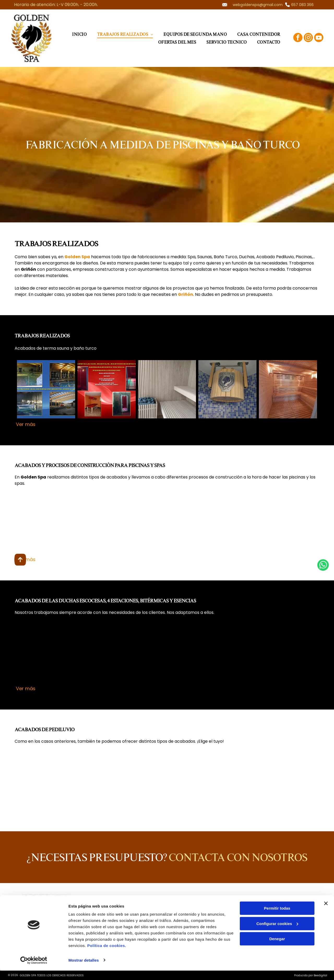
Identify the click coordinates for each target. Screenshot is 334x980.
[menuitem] (79, 34)
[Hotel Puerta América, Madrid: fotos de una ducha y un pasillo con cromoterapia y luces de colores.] (46, 653)
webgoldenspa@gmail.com (258, 5)
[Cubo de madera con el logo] (227, 389)
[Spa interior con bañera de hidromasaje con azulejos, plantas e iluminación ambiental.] (227, 524)
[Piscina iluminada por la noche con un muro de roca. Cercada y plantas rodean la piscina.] (167, 524)
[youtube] (319, 38)
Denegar (277, 949)
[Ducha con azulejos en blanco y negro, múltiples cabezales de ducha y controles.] (107, 653)
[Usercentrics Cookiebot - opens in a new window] (34, 970)
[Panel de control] (167, 653)
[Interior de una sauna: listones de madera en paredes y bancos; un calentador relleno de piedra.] (167, 389)
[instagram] (308, 38)
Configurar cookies (277, 933)
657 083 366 (302, 5)
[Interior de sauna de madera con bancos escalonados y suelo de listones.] (288, 389)
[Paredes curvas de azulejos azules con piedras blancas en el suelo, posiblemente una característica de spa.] (46, 782)
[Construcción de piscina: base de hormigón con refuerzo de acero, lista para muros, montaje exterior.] (288, 524)
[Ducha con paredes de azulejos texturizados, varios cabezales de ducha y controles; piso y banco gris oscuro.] (227, 653)
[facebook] (298, 38)
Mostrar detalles (84, 970)
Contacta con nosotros (238, 857)
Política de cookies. (107, 955)
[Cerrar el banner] (326, 913)
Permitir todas (277, 918)
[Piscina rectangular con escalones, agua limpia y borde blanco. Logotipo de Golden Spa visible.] (107, 524)
